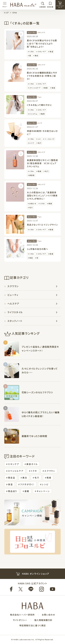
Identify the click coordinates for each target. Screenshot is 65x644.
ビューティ (32, 33)
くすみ (15, 13)
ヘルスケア (13, 304)
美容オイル (32, 464)
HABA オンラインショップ (33, 574)
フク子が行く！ (27, 484)
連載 (27, 491)
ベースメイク (49, 139)
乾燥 (46, 88)
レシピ (45, 484)
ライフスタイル (15, 312)
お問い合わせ (48, 615)
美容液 (32, 175)
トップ (6, 13)
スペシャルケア (35, 88)
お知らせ (33, 204)
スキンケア (41, 33)
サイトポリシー (20, 620)
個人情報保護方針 (43, 620)
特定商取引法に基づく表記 (33, 625)
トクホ (34, 471)
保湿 (51, 52)
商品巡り (13, 491)
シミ (39, 139)
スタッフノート (15, 321)
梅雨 (43, 114)
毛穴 (40, 143)
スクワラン (13, 286)
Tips (39, 97)
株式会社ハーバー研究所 (22, 615)
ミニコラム (33, 114)
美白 (37, 56)
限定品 (12, 478)
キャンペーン (43, 491)
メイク (40, 123)
